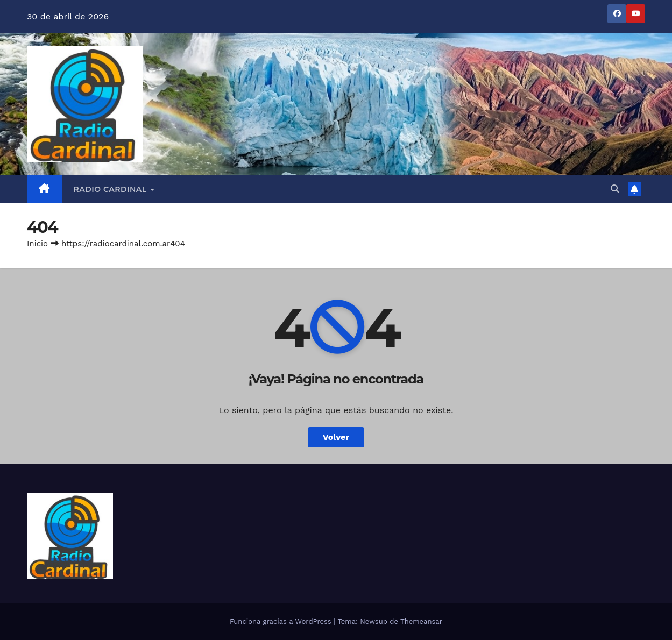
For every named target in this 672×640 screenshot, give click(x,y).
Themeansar (421, 621)
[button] (615, 189)
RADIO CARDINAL (112, 189)
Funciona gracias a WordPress (282, 621)
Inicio (37, 244)
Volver (336, 437)
